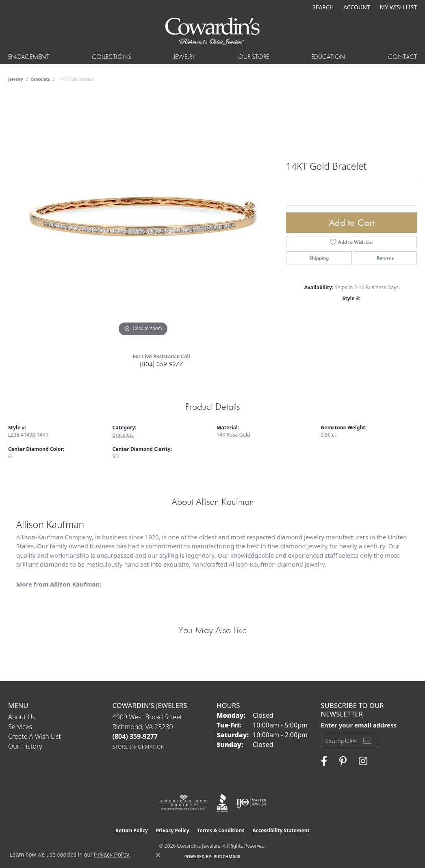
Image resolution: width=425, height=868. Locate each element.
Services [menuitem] (20, 727)
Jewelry (184, 57)
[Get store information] (139, 747)
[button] (322, 7)
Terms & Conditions (221, 830)
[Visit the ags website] (183, 803)
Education (328, 57)
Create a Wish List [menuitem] (35, 736)
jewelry (16, 79)
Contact (402, 57)
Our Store (254, 57)
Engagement (29, 57)
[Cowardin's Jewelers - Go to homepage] (212, 32)
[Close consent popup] (158, 855)
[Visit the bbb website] (222, 803)
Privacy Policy (173, 830)
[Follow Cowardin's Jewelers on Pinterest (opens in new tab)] (343, 761)
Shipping (319, 258)
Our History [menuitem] (25, 746)
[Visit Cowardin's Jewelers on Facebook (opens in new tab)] (324, 761)
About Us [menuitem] (22, 717)
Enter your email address (359, 725)
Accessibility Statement (281, 830)
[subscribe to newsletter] (367, 740)
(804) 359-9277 (161, 364)
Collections (112, 57)
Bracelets (41, 79)
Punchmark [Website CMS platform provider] (227, 857)
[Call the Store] (135, 736)
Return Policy (132, 830)
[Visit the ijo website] (251, 803)
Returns (385, 258)
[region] (143, 216)
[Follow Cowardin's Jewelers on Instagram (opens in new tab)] (363, 761)
